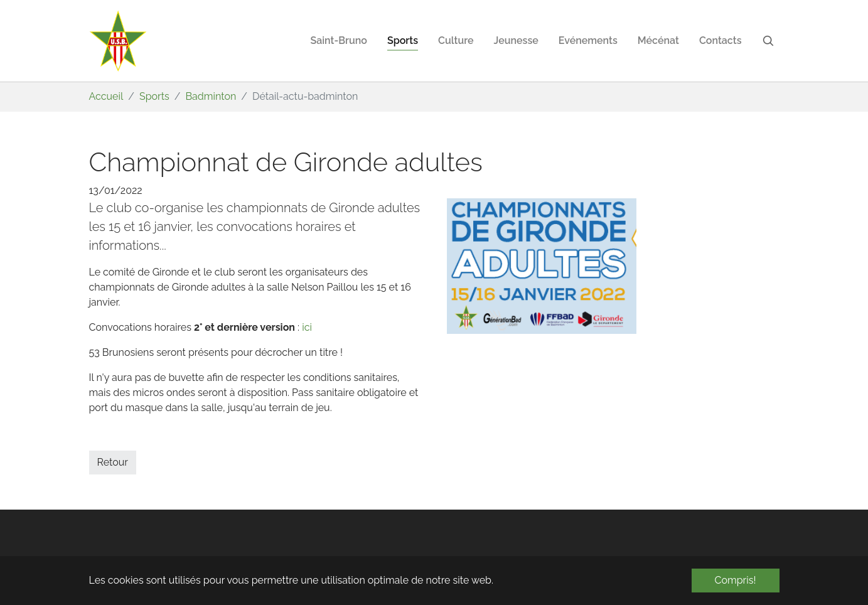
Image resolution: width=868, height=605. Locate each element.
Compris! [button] (736, 580)
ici (307, 327)
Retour (113, 462)
